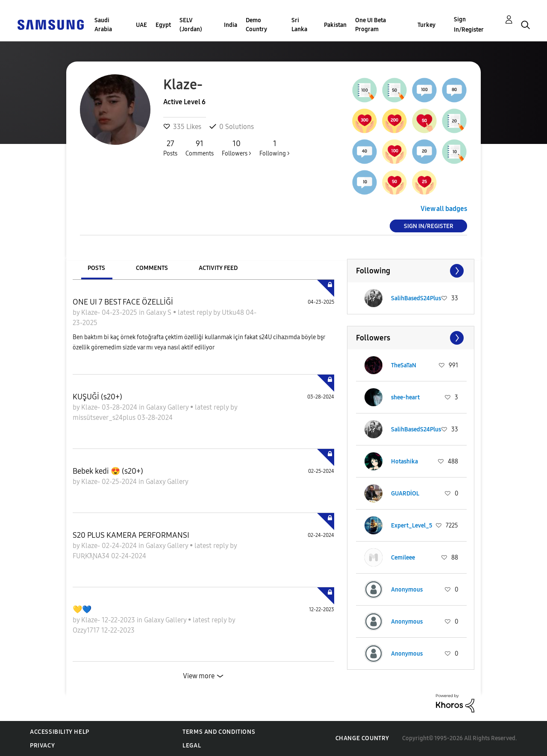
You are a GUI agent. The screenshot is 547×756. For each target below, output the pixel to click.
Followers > (237, 148)
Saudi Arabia (103, 25)
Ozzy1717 (87, 630)
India (231, 25)
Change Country (362, 738)
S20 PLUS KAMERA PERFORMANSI (131, 535)
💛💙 (82, 609)
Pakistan (335, 25)
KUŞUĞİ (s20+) (97, 397)
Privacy (42, 746)
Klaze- (91, 312)
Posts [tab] (96, 268)
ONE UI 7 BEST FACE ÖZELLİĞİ (123, 302)
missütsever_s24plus (105, 418)
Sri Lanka (299, 25)
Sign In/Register (469, 25)
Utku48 (234, 312)
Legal (192, 746)
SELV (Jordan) (191, 25)
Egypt (163, 25)
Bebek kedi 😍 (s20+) (108, 471)
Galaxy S (160, 312)
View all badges (444, 209)
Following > (275, 148)
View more (199, 676)
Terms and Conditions (219, 732)
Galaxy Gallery (168, 407)
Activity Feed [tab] (218, 268)
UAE (141, 25)
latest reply (196, 312)
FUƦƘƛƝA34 (92, 556)
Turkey (426, 25)
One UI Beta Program (371, 25)
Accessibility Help (60, 732)
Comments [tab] (152, 268)
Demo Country (256, 25)
